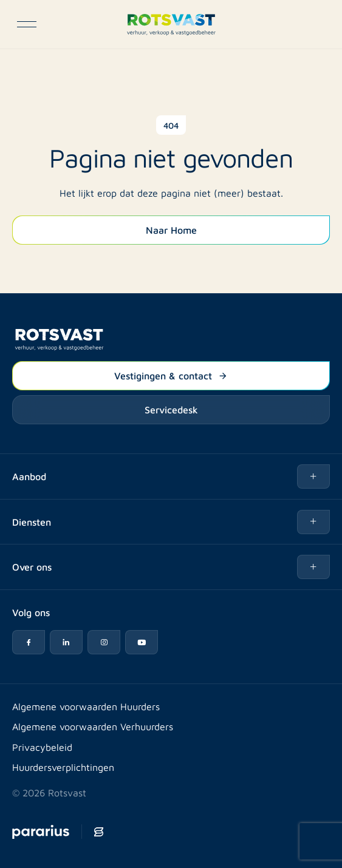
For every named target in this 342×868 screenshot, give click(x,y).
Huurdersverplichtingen (63, 767)
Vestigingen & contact (171, 375)
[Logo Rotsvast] (171, 24)
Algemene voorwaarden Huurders (86, 706)
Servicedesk (171, 409)
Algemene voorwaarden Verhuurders (93, 726)
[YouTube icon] (142, 642)
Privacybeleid (42, 747)
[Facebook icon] (29, 642)
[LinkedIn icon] (66, 642)
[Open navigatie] (27, 24)
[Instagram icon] (104, 642)
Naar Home (171, 229)
